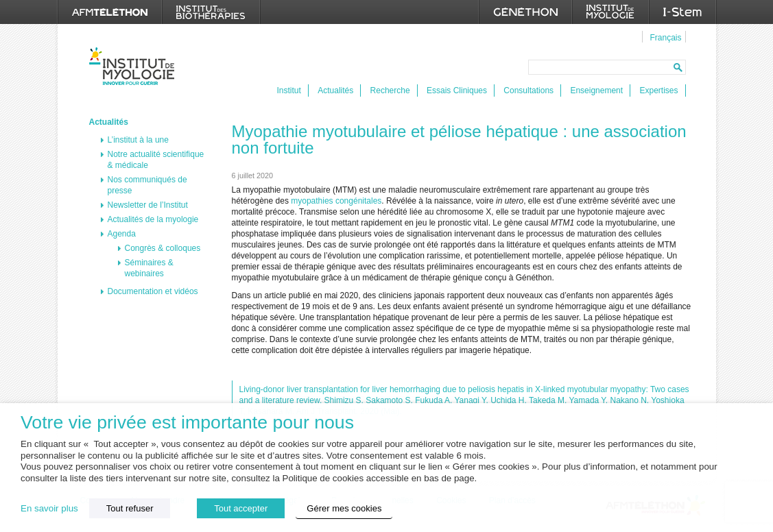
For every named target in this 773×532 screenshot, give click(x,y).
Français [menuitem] (665, 38)
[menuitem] (664, 37)
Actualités (335, 90)
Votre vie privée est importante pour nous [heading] (187, 423)
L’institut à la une (138, 140)
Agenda (122, 234)
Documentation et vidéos (153, 291)
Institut (289, 90)
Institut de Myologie (135, 66)
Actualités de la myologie (153, 219)
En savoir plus (49, 508)
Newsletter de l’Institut (148, 205)
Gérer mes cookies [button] (344, 508)
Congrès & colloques (163, 248)
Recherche (390, 90)
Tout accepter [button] (241, 508)
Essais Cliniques (457, 90)
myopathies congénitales (336, 201)
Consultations (528, 90)
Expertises (658, 90)
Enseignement (596, 90)
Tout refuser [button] (130, 508)
